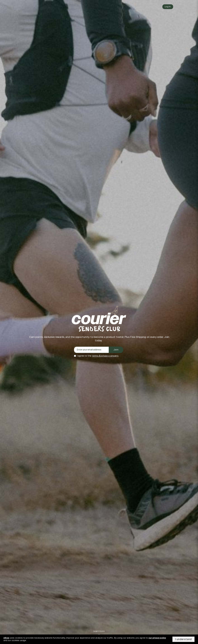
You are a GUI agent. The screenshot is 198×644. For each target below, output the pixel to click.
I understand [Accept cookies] (183, 639)
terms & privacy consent (105, 356)
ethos (6, 638)
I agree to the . (98, 356)
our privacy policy (157, 638)
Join (116, 350)
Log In (168, 7)
